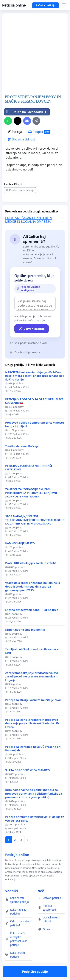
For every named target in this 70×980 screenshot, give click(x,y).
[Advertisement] (35, 54)
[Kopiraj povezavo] (36, 121)
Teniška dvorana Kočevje (22, 457)
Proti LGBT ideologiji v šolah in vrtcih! (30, 574)
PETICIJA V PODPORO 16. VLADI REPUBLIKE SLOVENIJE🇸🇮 (34, 412)
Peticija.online (14, 5)
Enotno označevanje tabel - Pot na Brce (32, 621)
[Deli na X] (18, 121)
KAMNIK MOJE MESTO (20, 554)
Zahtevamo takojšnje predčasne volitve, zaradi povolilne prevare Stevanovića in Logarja (32, 687)
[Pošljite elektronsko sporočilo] (27, 121)
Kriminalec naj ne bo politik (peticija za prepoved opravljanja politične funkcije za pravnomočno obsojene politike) (34, 804)
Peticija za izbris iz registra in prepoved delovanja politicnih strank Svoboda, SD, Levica (32, 734)
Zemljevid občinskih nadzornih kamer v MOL (32, 662)
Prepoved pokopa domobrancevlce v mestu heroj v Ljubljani (35, 435)
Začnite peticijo (45, 5)
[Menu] (64, 5)
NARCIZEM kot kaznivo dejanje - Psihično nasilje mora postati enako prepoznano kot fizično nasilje (34, 387)
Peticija (15, 132)
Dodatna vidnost (21, 139)
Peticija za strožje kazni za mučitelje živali (33, 711)
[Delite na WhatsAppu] (8, 121)
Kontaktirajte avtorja (20, 190)
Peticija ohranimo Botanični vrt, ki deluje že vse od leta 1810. (35, 830)
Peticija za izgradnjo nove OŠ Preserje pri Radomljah (33, 759)
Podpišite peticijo (35, 205)
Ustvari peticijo (32, 339)
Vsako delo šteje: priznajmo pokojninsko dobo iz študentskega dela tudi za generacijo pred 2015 (33, 597)
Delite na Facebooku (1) (26, 112)
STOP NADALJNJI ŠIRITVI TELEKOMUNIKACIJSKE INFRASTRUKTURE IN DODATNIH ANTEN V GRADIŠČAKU (35, 531)
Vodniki (12, 902)
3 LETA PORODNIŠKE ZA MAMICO (28, 781)
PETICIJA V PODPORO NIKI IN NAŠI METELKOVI (29, 479)
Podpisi (39, 132)
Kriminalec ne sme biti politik (25, 640)
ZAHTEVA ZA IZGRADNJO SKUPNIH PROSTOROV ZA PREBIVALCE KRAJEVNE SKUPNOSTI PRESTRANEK (31, 504)
